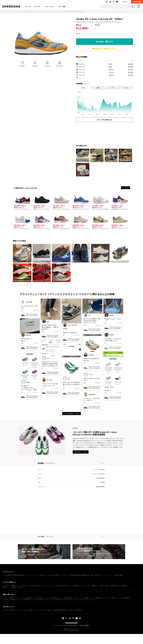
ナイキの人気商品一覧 (96, 598)
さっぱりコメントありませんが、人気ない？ (92, 399)
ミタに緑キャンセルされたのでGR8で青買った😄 (113, 340)
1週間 (98, 88)
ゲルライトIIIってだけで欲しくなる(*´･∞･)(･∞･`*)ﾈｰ (50, 385)
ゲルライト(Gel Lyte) (99, 474)
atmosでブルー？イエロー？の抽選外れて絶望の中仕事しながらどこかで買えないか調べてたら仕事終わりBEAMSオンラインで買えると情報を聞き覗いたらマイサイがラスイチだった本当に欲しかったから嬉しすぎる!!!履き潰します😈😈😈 (50, 364)
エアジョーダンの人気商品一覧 (109, 598)
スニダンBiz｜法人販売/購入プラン (53, 575)
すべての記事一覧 (78, 610)
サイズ (78, 34)
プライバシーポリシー (108, 575)
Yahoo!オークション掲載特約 (9, 587)
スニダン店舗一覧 (41, 575)
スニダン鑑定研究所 (7, 575)
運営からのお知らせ (105, 586)
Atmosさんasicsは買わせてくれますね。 (92, 360)
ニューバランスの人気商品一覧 (10, 600)
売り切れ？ (108, 390)
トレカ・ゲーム (49, 7)
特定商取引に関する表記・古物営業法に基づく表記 (82, 575)
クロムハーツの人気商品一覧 (37, 600)
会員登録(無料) (137, 2)
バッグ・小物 (61, 7)
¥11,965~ (105, 42)
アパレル (28, 7)
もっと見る (126, 188)
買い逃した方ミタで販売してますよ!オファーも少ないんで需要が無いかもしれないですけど (29, 388)
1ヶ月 (112, 88)
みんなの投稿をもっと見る (71, 414)
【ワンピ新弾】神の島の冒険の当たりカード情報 (62, 610)
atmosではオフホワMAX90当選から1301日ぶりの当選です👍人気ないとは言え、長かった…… (71, 384)
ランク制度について (24, 586)
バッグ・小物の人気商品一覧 (66, 598)
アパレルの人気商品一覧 (38, 598)
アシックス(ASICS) (99, 470)
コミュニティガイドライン (84, 586)
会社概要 (116, 575)
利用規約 (112, 586)
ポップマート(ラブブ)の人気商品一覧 (53, 600)
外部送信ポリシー (98, 575)
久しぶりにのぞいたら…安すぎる (29, 307)
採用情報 (121, 575)
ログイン (125, 2)
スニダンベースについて (30, 575)
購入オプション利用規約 (121, 586)
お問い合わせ (20, 587)
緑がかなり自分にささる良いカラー (92, 379)
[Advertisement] (105, 132)
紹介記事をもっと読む (81, 452)
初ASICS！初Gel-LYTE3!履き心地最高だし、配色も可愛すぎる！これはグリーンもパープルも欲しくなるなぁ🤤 (50, 327)
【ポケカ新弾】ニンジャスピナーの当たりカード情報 (38, 610)
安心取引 (47, 66)
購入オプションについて (49, 586)
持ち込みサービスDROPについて (63, 586)
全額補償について (95, 586)
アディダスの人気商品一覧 (24, 600)
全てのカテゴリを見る (78, 600)
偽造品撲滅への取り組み (18, 575)
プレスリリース (66, 575)
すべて (83, 88)
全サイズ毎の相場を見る (105, 120)
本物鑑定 (22, 66)
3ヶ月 (126, 88)
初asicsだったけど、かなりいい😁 (113, 320)
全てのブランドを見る (89, 600)
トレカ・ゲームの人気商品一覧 (52, 598)
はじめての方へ (6, 586)
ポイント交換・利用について (36, 586)
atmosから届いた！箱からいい (27, 340)
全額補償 (35, 66)
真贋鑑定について (15, 586)
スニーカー (37, 7)
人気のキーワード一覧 (67, 600)
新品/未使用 (60, 66)
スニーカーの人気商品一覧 (26, 598)
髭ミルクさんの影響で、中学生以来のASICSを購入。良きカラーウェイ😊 (92, 321)
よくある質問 (74, 586)
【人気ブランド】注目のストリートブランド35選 (14, 610)
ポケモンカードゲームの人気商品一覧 (82, 598)
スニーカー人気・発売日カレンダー (11, 598)
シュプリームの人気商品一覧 (124, 598)
